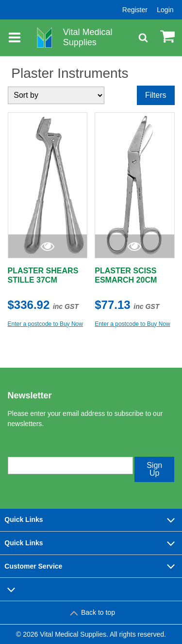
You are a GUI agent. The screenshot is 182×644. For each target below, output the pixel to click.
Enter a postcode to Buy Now (45, 324)
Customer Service (91, 566)
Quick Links (91, 520)
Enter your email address (48, 448)
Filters (156, 95)
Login (165, 10)
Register (135, 10)
